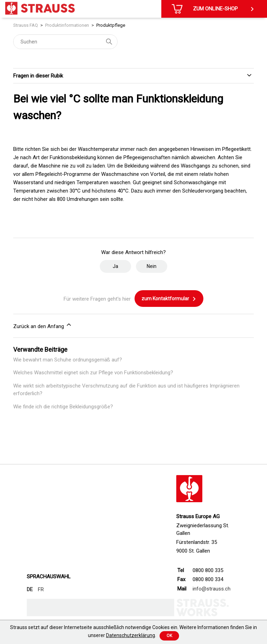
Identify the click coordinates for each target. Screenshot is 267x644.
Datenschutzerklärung (131, 635)
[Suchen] (65, 42)
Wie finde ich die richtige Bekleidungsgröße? (63, 407)
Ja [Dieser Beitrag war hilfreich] (115, 266)
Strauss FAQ (26, 25)
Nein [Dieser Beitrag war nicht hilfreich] (152, 266)
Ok (169, 636)
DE (30, 589)
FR (41, 589)
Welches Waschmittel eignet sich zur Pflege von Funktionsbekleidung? (93, 373)
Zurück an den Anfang (43, 325)
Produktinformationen (67, 25)
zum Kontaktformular (169, 299)
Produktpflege (111, 25)
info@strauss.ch (212, 589)
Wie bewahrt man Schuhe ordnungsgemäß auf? (68, 360)
